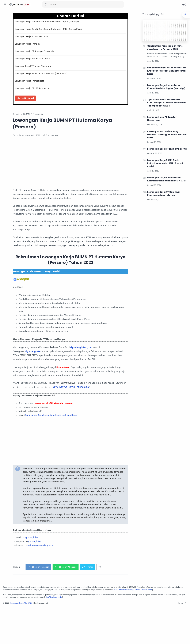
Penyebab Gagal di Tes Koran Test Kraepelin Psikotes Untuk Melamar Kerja (166, 71)
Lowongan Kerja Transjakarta (59, 81)
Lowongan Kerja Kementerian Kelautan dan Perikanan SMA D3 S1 (166, 179)
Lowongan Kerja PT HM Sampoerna (62, 88)
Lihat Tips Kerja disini (150, 634)
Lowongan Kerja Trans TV (57, 44)
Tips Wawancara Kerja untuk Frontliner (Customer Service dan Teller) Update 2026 (166, 103)
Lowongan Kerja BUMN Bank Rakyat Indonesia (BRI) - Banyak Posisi (78, 29)
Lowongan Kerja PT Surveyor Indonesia (64, 51)
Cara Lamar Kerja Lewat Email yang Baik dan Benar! (81, 439)
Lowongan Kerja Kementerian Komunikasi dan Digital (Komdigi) (77, 22)
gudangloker (62, 572)
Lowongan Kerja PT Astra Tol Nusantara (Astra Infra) (71, 74)
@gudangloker (63, 363)
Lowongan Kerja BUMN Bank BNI (61, 37)
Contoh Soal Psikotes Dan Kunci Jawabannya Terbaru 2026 (164, 48)
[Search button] (46, 4)
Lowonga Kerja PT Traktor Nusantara (63, 66)
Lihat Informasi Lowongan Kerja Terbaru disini (88, 626)
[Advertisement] (100, 164)
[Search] (83, 4)
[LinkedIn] (23, 638)
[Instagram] (10, 638)
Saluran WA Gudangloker (71, 580)
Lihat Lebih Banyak (55, 98)
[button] (184, 4)
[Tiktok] (27, 638)
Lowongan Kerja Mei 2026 (61, 640)
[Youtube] (19, 638)
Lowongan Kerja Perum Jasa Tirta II (62, 59)
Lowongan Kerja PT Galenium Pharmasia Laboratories (163, 194)
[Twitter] (14, 638)
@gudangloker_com (111, 359)
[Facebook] (5, 638)
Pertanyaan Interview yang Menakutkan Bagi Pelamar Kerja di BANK (166, 135)
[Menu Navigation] (5, 4)
